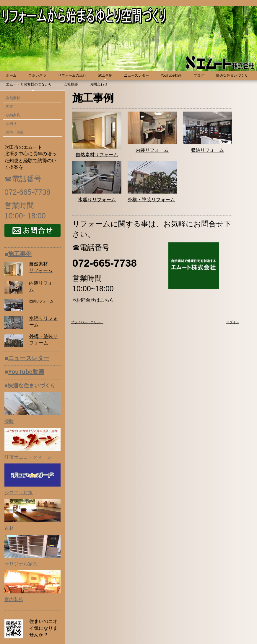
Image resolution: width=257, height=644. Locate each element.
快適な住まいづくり (32, 386)
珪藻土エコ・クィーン (28, 457)
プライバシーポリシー (87, 322)
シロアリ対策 (19, 493)
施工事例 (20, 254)
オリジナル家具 (21, 564)
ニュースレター (29, 358)
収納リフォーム (207, 150)
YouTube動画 (26, 372)
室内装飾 (14, 599)
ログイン (233, 322)
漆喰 (9, 421)
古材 (9, 528)
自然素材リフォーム (97, 155)
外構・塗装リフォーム (151, 200)
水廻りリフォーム (97, 200)
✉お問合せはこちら (93, 300)
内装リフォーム (152, 150)
